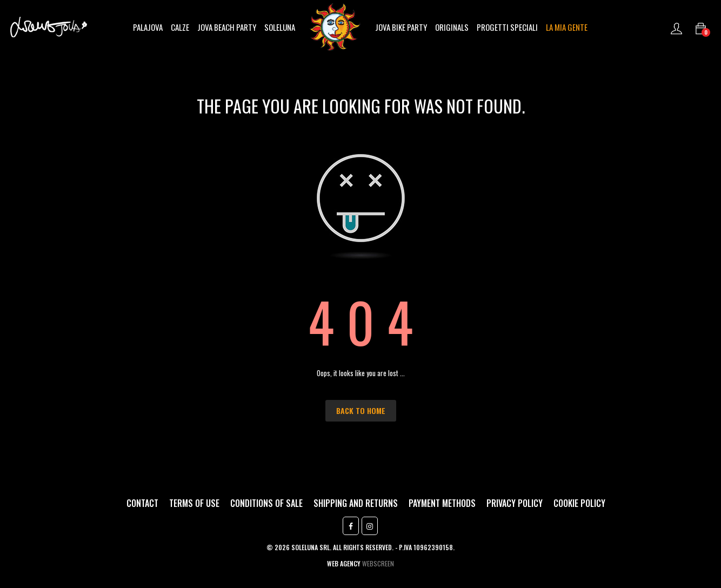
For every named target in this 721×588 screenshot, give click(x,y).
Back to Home (361, 410)
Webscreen (378, 563)
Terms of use (194, 503)
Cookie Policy (579, 503)
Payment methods (442, 503)
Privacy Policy (515, 503)
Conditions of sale (266, 503)
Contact (142, 503)
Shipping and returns (356, 503)
